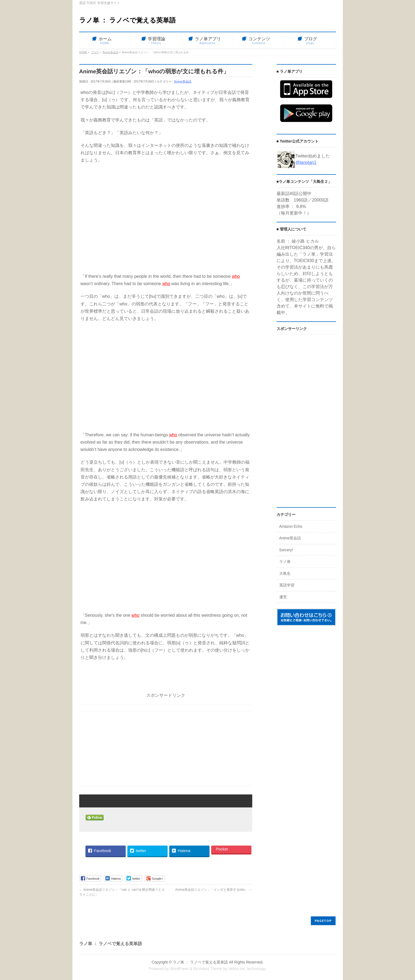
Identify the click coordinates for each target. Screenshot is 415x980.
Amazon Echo (291, 527)
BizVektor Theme (208, 969)
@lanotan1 (306, 162)
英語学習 (287, 585)
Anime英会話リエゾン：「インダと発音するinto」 (214, 890)
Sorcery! (286, 550)
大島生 (285, 574)
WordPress (179, 969)
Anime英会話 (183, 81)
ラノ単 (285, 562)
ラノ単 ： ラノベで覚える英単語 (127, 20)
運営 (283, 597)
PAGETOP (323, 921)
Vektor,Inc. (237, 969)
